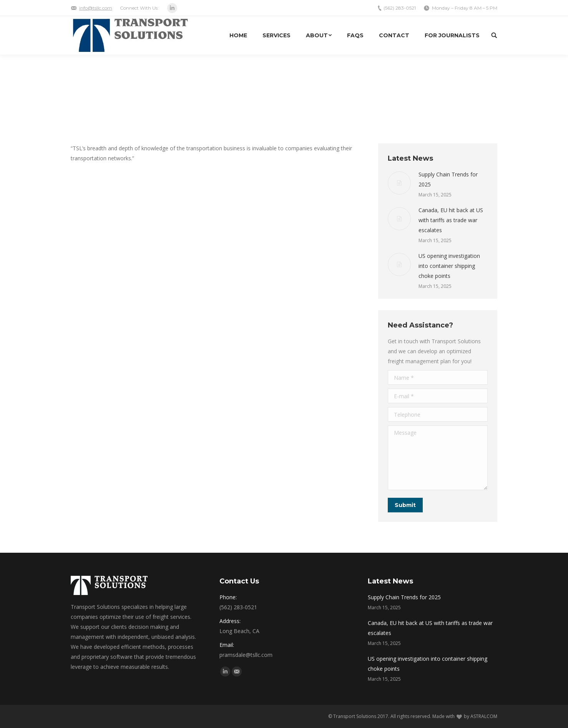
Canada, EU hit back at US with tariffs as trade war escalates (451, 220)
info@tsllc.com (96, 8)
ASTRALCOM (484, 716)
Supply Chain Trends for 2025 (448, 179)
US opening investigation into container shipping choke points (449, 266)
